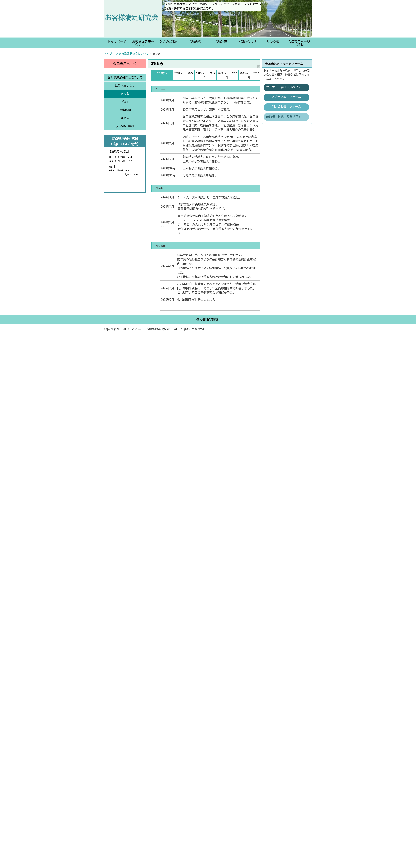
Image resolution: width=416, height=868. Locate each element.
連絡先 (125, 118)
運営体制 (125, 110)
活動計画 (221, 42)
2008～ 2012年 (227, 76)
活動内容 (195, 42)
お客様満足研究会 (132, 17)
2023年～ (162, 73)
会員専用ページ (125, 64)
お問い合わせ (247, 42)
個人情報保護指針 (208, 320)
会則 (125, 102)
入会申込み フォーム (286, 97)
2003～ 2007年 (249, 76)
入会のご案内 (169, 42)
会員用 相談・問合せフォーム (286, 116)
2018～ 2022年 (184, 76)
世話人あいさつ (125, 86)
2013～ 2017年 (206, 76)
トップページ (117, 42)
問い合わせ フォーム (286, 107)
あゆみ (125, 94)
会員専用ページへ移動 (299, 43)
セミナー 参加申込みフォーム (286, 87)
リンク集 (273, 42)
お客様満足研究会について (143, 43)
